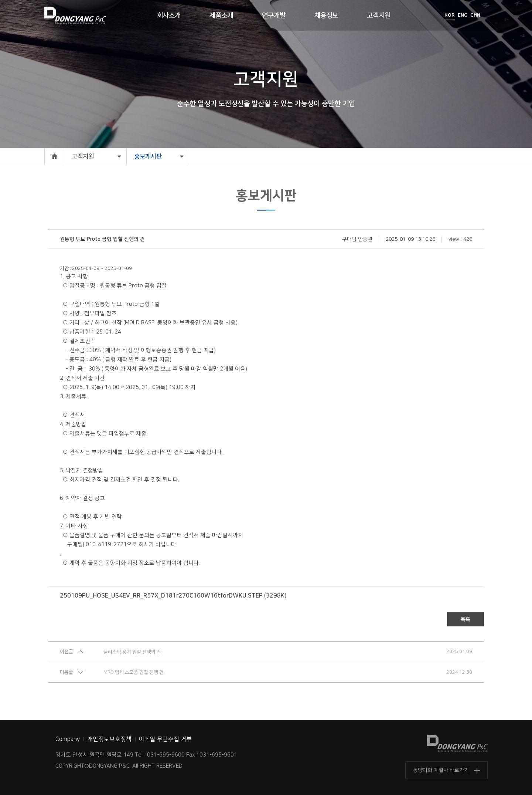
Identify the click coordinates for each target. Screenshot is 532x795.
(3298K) (173, 596)
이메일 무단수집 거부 (165, 739)
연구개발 (274, 16)
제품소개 (221, 16)
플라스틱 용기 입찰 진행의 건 (132, 652)
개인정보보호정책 (109, 739)
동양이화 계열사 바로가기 (441, 770)
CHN (475, 15)
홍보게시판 (148, 156)
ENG (463, 15)
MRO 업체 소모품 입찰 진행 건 (134, 672)
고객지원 (379, 16)
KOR (450, 15)
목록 (465, 619)
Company (68, 739)
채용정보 (326, 16)
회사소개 (169, 16)
